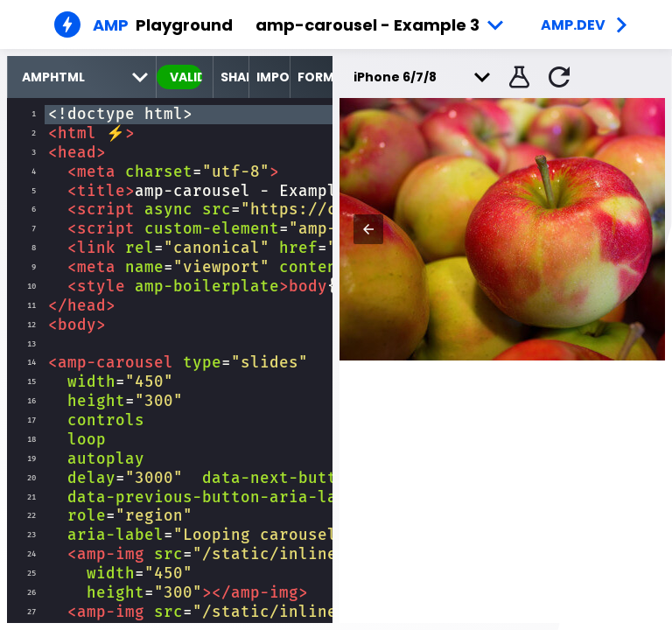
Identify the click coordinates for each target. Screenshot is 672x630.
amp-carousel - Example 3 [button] (367, 25)
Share (234, 77)
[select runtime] (82, 77)
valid (186, 77)
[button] (517, 77)
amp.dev (573, 25)
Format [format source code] (315, 77)
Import (273, 77)
